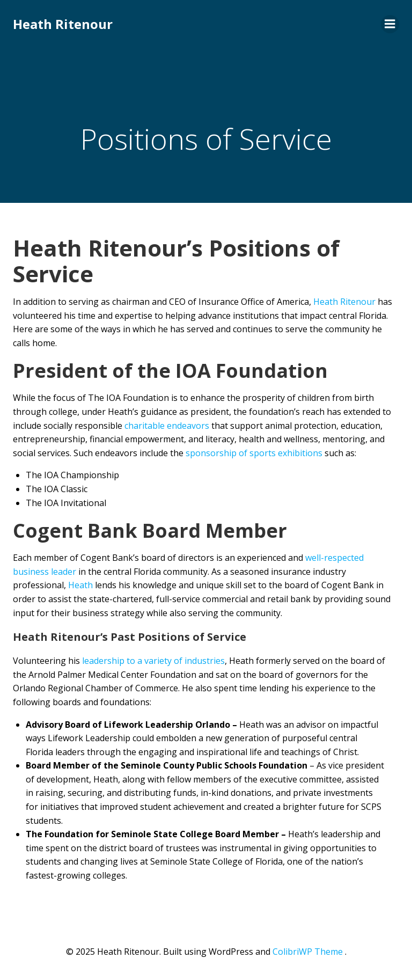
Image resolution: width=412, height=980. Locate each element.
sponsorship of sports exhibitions (254, 453)
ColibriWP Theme (308, 952)
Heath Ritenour (63, 24)
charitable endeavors (167, 426)
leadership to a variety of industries (153, 661)
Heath (80, 585)
